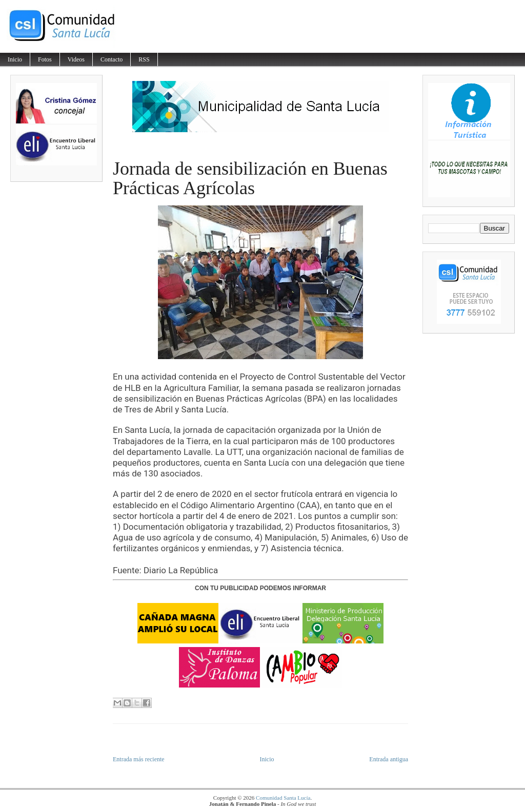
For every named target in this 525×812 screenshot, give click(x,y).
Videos (76, 59)
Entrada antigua (389, 759)
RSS (144, 59)
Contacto (112, 59)
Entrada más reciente (139, 759)
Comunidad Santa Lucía (283, 798)
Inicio (15, 59)
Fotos (45, 59)
